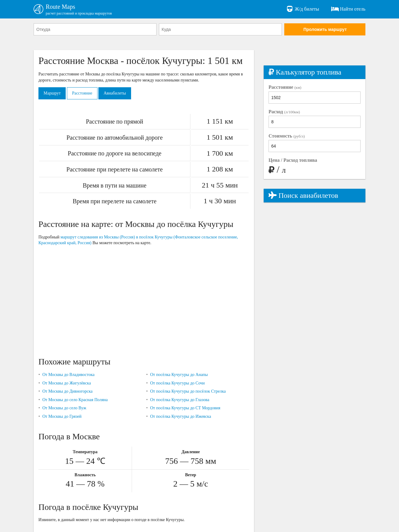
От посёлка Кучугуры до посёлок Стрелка (188, 391)
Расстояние (82, 93)
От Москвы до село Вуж (64, 408)
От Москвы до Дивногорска (68, 391)
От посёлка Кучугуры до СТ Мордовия (185, 408)
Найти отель (348, 9)
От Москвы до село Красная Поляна (75, 400)
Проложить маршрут (325, 29)
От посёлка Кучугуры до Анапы (179, 375)
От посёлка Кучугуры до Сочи (177, 383)
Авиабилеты (115, 93)
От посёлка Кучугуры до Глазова (180, 400)
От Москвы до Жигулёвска (67, 383)
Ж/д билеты (303, 9)
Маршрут (52, 93)
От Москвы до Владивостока (68, 375)
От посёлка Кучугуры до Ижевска (181, 416)
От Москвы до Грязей (62, 416)
